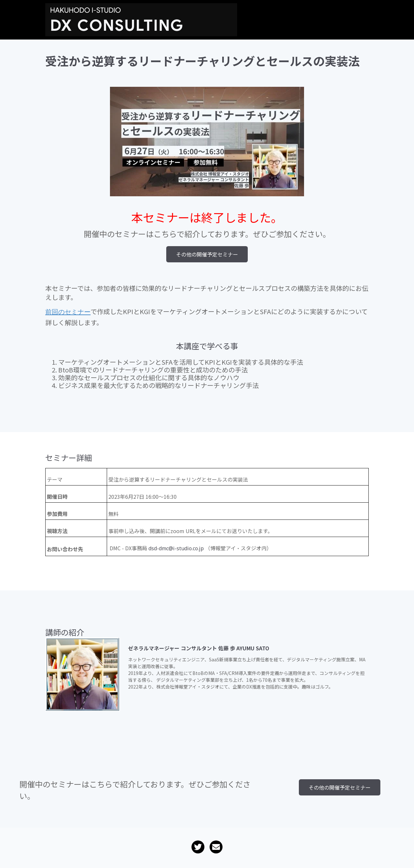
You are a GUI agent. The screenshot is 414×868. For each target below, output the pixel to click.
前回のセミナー (68, 314)
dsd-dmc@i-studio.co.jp (176, 550)
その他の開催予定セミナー (207, 254)
